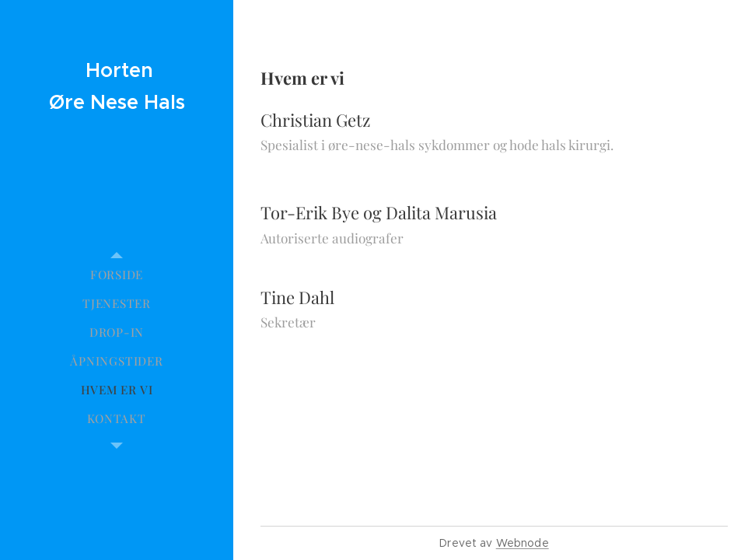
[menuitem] (117, 275)
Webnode (523, 543)
